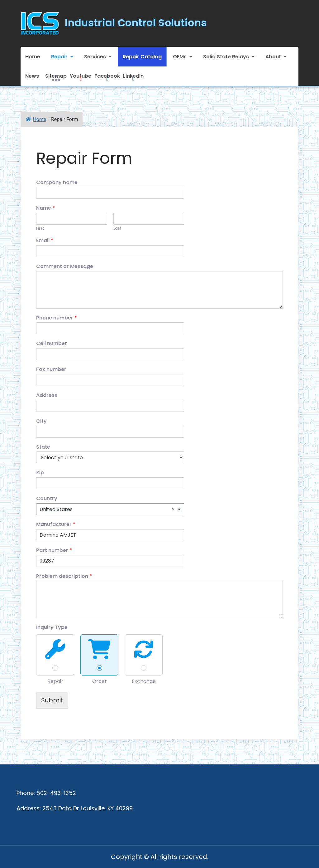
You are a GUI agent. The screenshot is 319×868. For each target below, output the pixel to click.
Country (47, 499)
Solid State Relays (226, 57)
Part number (54, 551)
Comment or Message (65, 267)
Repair (59, 57)
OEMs (180, 57)
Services (95, 57)
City (41, 421)
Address (47, 395)
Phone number (57, 318)
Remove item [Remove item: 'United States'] (173, 509)
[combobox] (110, 509)
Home (33, 57)
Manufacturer (56, 525)
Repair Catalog (142, 57)
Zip (40, 473)
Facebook (107, 76)
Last (117, 229)
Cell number (52, 344)
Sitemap (56, 76)
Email (45, 241)
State (43, 447)
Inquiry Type (52, 628)
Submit (52, 700)
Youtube (81, 76)
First (40, 229)
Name (45, 208)
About (273, 57)
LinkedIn (133, 76)
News (32, 76)
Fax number (51, 370)
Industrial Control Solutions (136, 23)
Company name (57, 183)
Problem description (64, 576)
